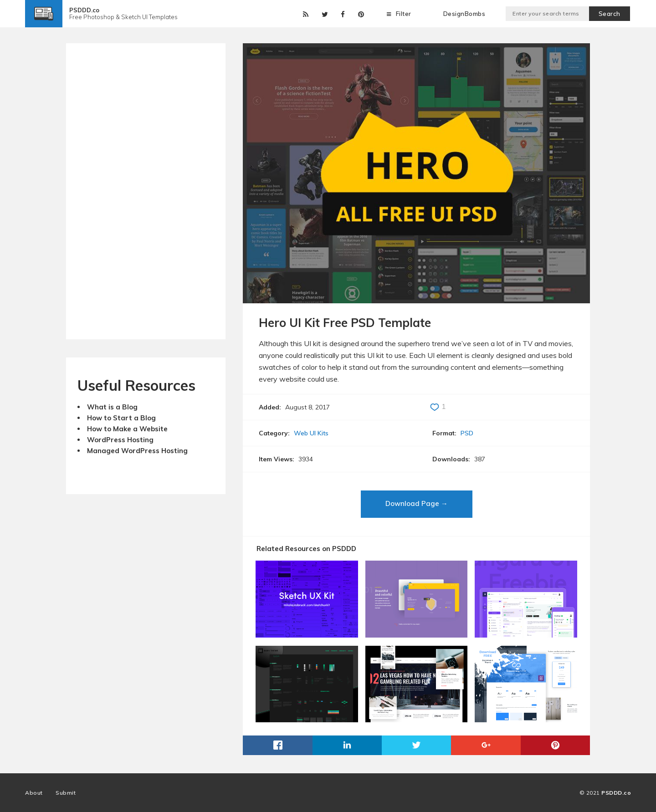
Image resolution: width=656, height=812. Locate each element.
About (34, 793)
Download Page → (417, 503)
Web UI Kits (311, 433)
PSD (467, 433)
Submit (66, 793)
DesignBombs (464, 14)
